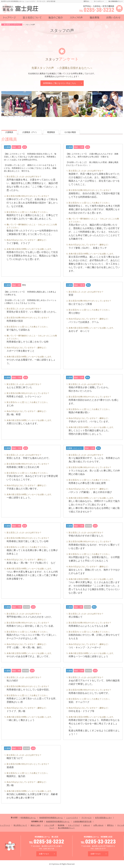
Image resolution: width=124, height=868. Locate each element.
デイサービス (87, 818)
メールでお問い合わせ (119, 9)
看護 (51, 132)
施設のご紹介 (56, 18)
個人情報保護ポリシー (116, 1)
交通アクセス (44, 854)
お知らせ (87, 825)
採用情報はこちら (59, 83)
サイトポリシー (99, 1)
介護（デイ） (30, 132)
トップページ (10, 18)
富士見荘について (32, 18)
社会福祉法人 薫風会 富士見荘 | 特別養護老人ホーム (20, 9)
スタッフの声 (76, 18)
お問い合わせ (113, 18)
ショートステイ (72, 818)
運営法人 (86, 1)
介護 (9, 132)
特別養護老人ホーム (28, 818)
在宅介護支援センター (103, 818)
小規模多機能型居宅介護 (82, 821)
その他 (70, 132)
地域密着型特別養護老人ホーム (51, 818)
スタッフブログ (74, 825)
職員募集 (95, 18)
